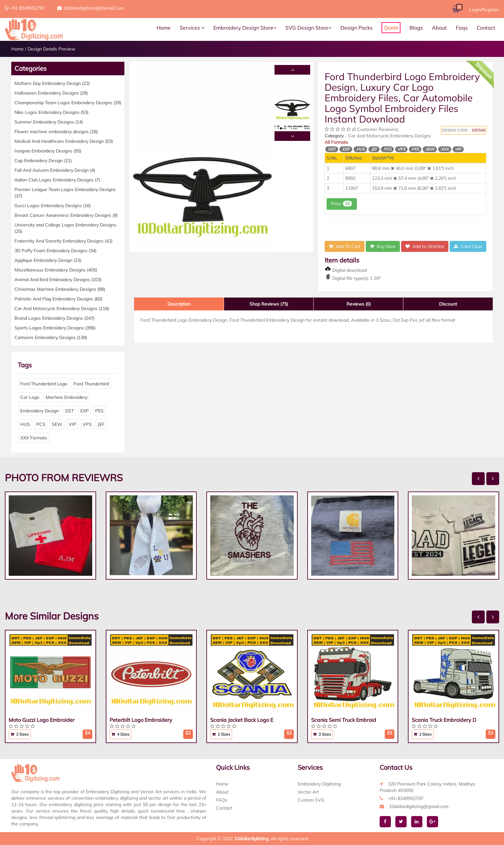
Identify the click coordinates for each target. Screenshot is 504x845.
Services (192, 28)
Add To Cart (345, 246)
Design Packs (356, 28)
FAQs (222, 800)
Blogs (416, 28)
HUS (25, 424)
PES (99, 411)
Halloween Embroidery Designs (51, 93)
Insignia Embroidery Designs (48, 151)
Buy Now (383, 246)
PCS (41, 424)
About (439, 28)
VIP (72, 424)
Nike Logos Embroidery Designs (51, 112)
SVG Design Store (308, 28)
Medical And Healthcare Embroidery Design (64, 141)
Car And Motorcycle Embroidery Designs (62, 308)
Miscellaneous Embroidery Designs (56, 270)
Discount (448, 304)
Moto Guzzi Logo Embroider (42, 720)
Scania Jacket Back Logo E (242, 720)
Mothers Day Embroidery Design (52, 83)
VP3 (87, 424)
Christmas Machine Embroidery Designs (60, 289)
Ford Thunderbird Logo (44, 384)
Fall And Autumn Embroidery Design (55, 170)
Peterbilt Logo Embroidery (141, 720)
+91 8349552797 (25, 8)
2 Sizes (20, 734)
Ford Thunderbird (91, 384)
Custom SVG (311, 800)
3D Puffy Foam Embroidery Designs (55, 251)
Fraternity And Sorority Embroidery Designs (63, 241)
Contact (486, 28)
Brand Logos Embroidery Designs (54, 318)
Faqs (462, 28)
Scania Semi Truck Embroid (344, 720)
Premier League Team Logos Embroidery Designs (65, 193)
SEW (57, 424)
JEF (101, 424)
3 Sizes (322, 734)
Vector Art (308, 792)
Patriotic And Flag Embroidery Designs (58, 299)
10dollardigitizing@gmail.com (90, 8)
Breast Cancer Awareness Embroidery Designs (66, 215)
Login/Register (484, 10)
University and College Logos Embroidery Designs (65, 228)
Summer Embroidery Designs (49, 122)
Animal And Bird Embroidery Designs (58, 280)
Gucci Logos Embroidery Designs (53, 206)
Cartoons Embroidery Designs (51, 337)
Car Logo (30, 397)
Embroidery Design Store (245, 28)
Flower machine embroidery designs (56, 132)
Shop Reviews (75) (269, 304)
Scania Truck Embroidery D (444, 720)
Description (179, 304)
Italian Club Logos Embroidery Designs (57, 180)
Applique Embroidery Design (48, 260)
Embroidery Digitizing (319, 784)
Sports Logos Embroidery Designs (55, 328)
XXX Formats (34, 438)
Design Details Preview (51, 49)
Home (164, 28)
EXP (85, 411)
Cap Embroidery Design (43, 161)
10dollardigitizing (251, 839)
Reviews (359, 304)
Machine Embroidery (67, 397)
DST (70, 411)
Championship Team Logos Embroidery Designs (68, 103)
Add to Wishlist (425, 246)
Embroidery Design (40, 411)
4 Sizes (121, 734)
